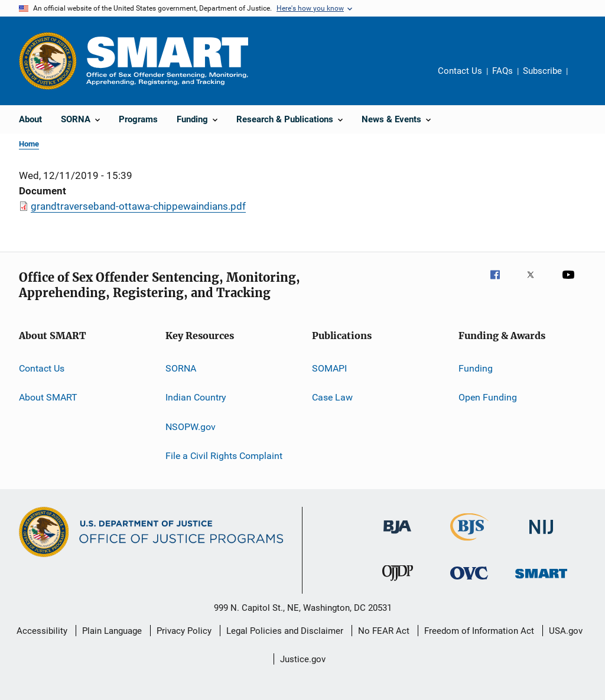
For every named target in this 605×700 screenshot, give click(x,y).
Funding (476, 368)
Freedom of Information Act (479, 631)
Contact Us (460, 71)
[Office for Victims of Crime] (469, 582)
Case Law (332, 397)
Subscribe (542, 71)
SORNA (181, 368)
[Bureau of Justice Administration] (397, 536)
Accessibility (42, 631)
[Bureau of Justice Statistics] (469, 543)
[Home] (167, 61)
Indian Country (196, 397)
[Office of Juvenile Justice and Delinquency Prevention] (398, 583)
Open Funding (488, 397)
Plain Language (112, 631)
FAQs (502, 71)
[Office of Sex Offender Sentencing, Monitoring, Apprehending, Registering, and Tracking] (541, 580)
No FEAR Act (384, 631)
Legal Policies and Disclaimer (285, 631)
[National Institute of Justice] (541, 536)
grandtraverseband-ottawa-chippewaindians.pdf (138, 206)
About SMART (48, 397)
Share (586, 79)
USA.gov (566, 631)
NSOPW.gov (191, 427)
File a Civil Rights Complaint (224, 456)
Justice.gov (303, 659)
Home (29, 144)
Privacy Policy (184, 631)
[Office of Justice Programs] (48, 61)
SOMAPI (329, 368)
